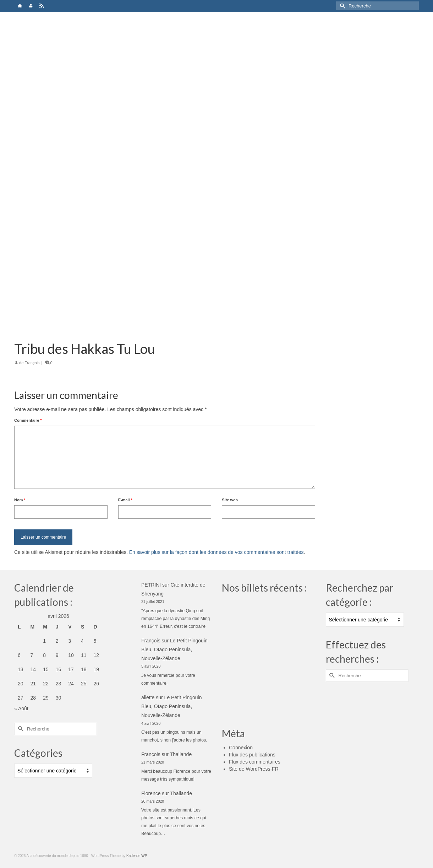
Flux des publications (252, 755)
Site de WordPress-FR (254, 769)
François (32, 363)
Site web (230, 500)
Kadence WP (137, 856)
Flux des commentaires (255, 762)
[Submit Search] (341, 6)
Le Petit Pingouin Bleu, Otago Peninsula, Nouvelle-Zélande (174, 649)
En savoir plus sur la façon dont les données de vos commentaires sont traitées (217, 552)
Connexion (241, 748)
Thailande (181, 754)
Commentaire (28, 420)
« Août (21, 708)
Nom (20, 500)
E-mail (125, 500)
